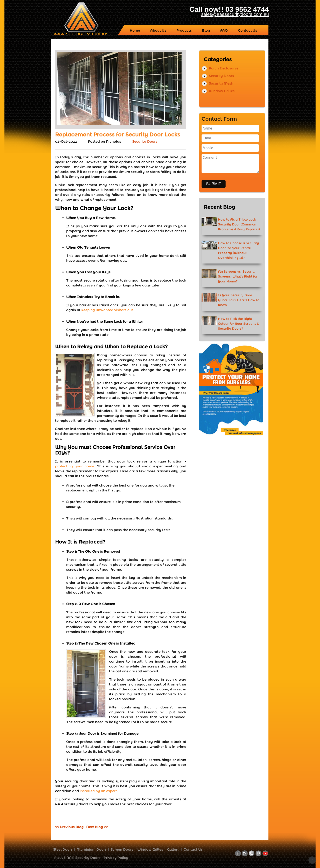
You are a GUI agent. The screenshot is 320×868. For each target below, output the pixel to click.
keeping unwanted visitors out (107, 310)
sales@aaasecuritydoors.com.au (235, 14)
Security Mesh (221, 83)
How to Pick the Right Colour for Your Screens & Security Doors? (239, 324)
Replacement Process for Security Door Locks (118, 135)
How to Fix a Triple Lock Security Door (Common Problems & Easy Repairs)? (239, 224)
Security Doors (145, 141)
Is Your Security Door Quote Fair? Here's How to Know (239, 300)
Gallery (173, 849)
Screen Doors (122, 849)
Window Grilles (222, 91)
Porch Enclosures (224, 68)
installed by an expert (98, 791)
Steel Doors (63, 849)
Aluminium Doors (92, 849)
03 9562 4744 (247, 9)
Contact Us (193, 849)
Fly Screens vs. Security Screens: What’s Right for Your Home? (238, 276)
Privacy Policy (116, 858)
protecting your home (75, 466)
